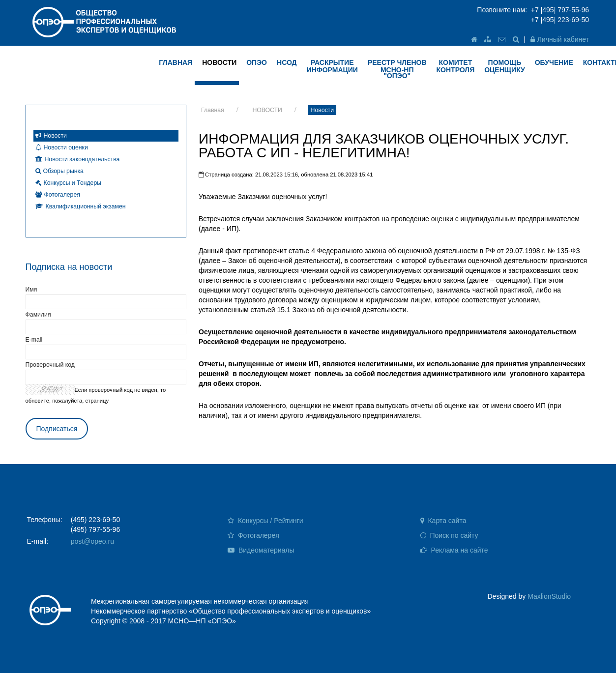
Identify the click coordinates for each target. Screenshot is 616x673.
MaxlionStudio (549, 596)
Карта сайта (443, 521)
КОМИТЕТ (456, 66)
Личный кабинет (560, 39)
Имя (31, 290)
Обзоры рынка (59, 171)
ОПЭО (257, 62)
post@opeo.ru (92, 541)
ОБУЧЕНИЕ (554, 62)
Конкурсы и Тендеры (69, 183)
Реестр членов (397, 69)
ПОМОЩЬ (505, 66)
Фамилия (38, 315)
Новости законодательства (78, 159)
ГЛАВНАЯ (176, 62)
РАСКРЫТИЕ (332, 66)
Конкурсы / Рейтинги (265, 521)
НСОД (287, 62)
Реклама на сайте (454, 550)
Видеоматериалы (261, 550)
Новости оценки (62, 147)
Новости (322, 110)
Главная (213, 110)
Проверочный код (50, 365)
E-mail (34, 340)
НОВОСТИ (219, 62)
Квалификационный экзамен (81, 206)
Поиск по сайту (449, 535)
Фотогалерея (58, 195)
